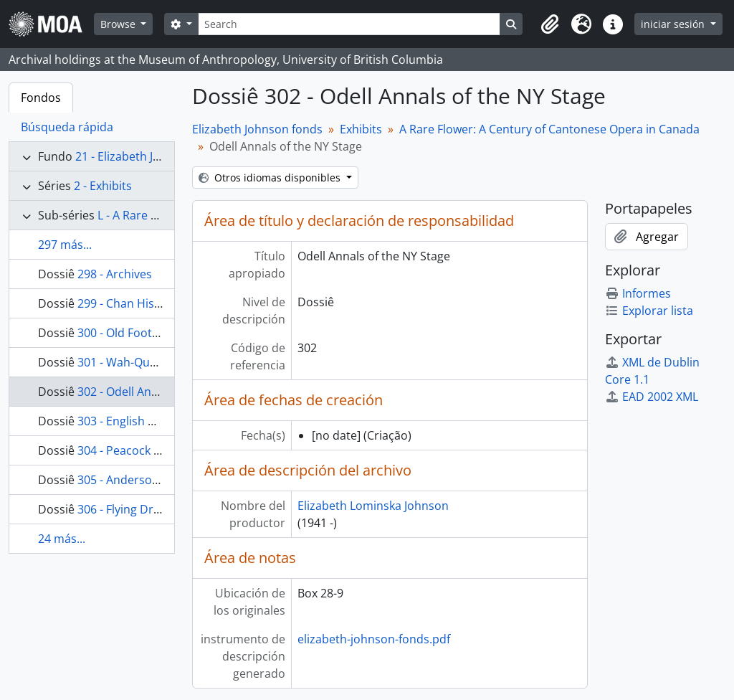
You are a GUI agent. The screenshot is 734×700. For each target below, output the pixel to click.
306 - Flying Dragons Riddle (150, 509)
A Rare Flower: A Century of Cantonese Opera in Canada (549, 129)
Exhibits (361, 129)
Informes (638, 293)
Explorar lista (649, 311)
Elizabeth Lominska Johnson (373, 506)
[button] (550, 24)
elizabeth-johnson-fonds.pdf (374, 639)
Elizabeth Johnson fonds (257, 129)
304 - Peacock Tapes (132, 450)
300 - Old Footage (124, 333)
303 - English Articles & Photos (159, 421)
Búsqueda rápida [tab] (67, 127)
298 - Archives (115, 274)
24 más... (62, 539)
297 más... (65, 245)
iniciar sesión (674, 24)
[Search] (349, 24)
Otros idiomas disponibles (271, 178)
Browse (119, 24)
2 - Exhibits (103, 186)
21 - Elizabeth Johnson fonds (152, 156)
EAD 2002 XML (652, 397)
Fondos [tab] (41, 98)
